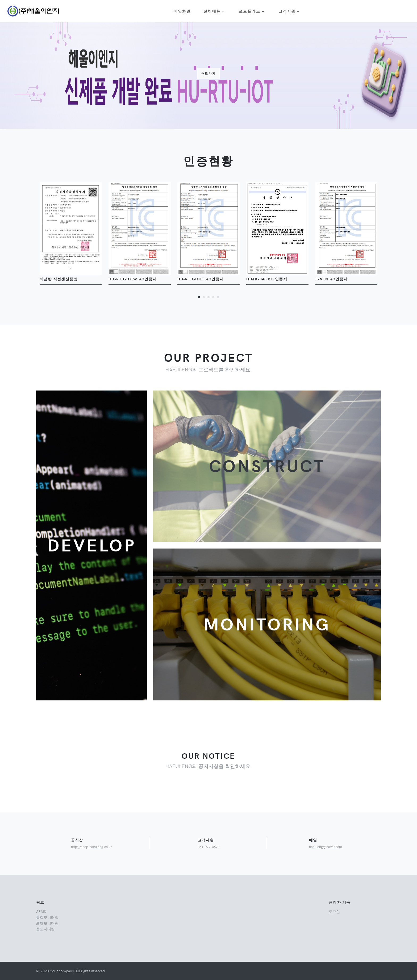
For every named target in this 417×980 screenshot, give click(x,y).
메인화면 (182, 11)
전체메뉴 (212, 11)
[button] (199, 297)
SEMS (41, 911)
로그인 (334, 911)
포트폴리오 (250, 11)
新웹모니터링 (47, 923)
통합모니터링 (47, 917)
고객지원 (287, 11)
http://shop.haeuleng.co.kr (91, 847)
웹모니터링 (45, 929)
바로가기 (208, 73)
